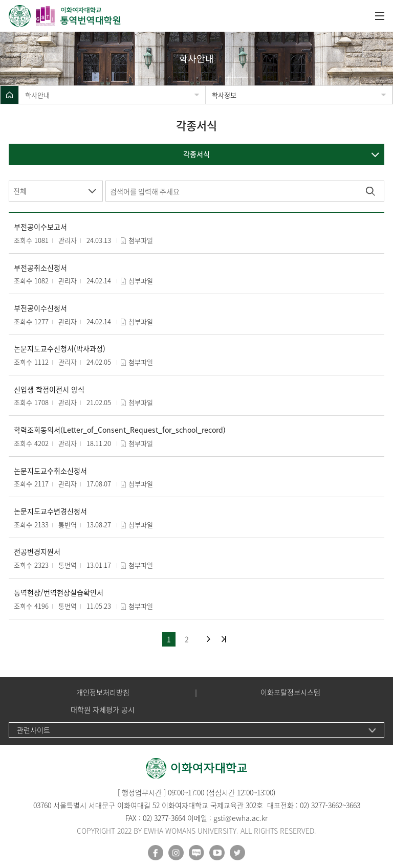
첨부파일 (141, 240)
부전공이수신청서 (40, 308)
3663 (353, 805)
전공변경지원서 (37, 552)
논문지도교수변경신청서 (50, 511)
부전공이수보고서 (40, 227)
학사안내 (37, 95)
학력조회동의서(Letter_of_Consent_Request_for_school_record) (120, 430)
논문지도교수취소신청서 (50, 471)
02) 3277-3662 (321, 805)
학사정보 (224, 95)
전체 (20, 191)
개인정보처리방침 (103, 692)
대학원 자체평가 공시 (103, 710)
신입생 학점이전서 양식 (49, 390)
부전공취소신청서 (40, 268)
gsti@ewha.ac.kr (241, 818)
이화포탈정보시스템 (290, 692)
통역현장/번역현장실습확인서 (59, 593)
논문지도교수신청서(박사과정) (60, 349)
